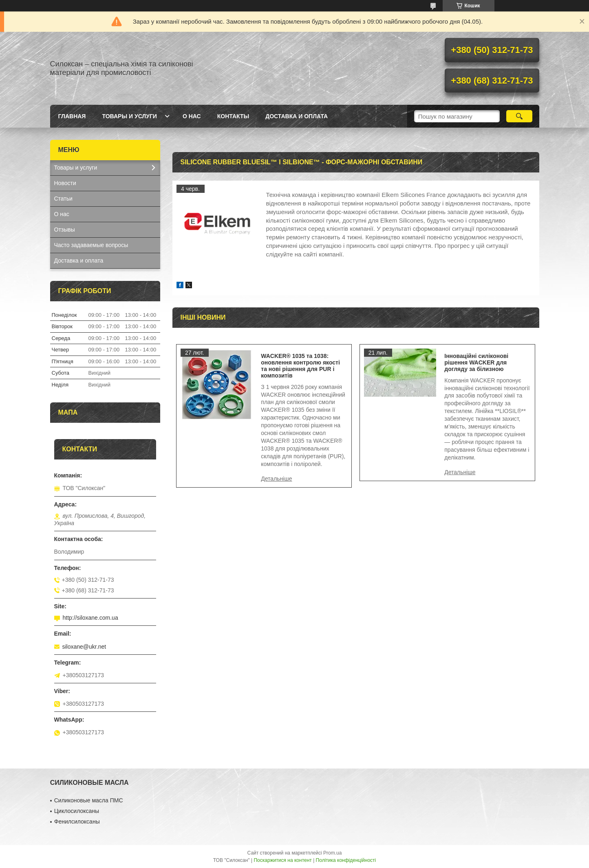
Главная (72, 116)
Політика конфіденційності (346, 860)
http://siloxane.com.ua (90, 618)
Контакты (233, 116)
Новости (65, 183)
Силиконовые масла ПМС (89, 800)
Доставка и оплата (297, 116)
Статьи (63, 199)
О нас (192, 116)
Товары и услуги (129, 116)
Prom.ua (332, 853)
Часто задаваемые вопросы (91, 245)
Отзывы (65, 230)
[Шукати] (520, 116)
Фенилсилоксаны (77, 822)
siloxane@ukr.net (84, 647)
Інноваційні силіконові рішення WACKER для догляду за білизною (476, 362)
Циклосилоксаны (77, 811)
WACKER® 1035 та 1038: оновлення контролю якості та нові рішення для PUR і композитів (300, 366)
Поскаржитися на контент (282, 860)
